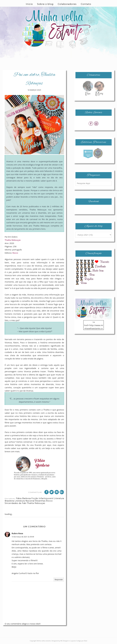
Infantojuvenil (46, 498)
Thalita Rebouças (13, 240)
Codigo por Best (82, 641)
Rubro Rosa (17, 533)
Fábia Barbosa (23, 498)
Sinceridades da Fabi (16, 503)
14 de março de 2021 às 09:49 (23, 537)
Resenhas (40, 501)
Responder (59, 580)
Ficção (35, 498)
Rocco (15, 253)
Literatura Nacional (25, 501)
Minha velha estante (44, 641)
